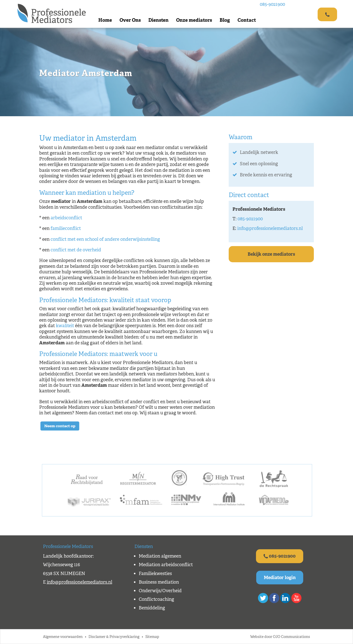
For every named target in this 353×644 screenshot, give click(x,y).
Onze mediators (194, 20)
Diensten (158, 20)
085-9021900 (272, 4)
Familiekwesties (155, 574)
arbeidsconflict (66, 218)
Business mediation (159, 582)
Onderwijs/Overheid (160, 591)
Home (105, 20)
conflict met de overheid (76, 250)
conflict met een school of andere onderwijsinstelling (105, 239)
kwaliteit (65, 326)
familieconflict (66, 228)
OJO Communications (291, 637)
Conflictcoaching (156, 599)
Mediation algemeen (160, 556)
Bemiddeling (152, 608)
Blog (225, 20)
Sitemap (152, 637)
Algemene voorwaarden (63, 637)
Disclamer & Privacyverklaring (114, 637)
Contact (247, 20)
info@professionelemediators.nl (270, 228)
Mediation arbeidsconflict (166, 565)
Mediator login (280, 578)
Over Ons (130, 20)
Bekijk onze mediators (271, 254)
